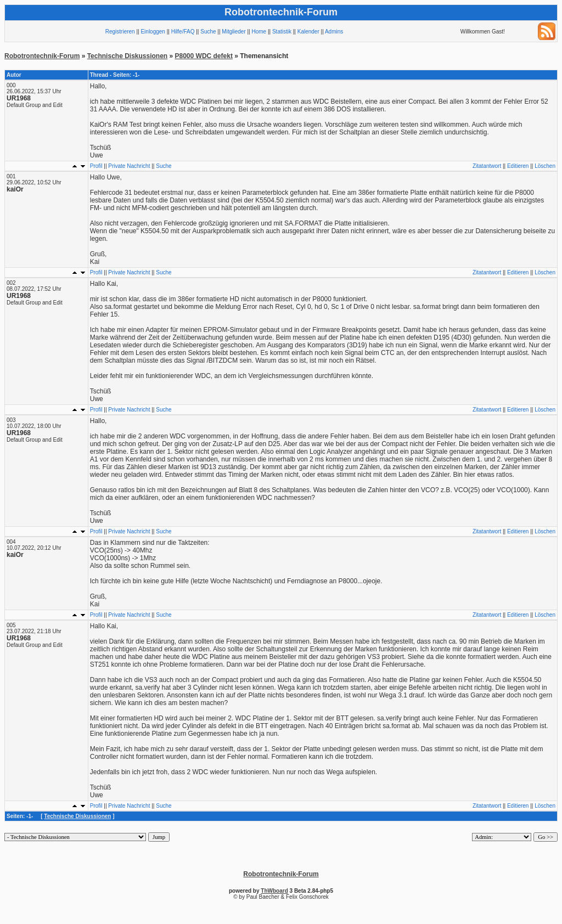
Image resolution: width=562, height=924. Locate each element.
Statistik (282, 32)
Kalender (308, 32)
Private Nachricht (129, 166)
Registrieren (120, 32)
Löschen (545, 166)
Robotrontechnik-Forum (42, 56)
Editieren (518, 166)
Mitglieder (234, 32)
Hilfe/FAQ (183, 32)
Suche (208, 32)
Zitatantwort (487, 166)
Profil (96, 166)
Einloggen (153, 32)
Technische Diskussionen (128, 56)
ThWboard (274, 891)
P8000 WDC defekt (204, 56)
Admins (334, 32)
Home (259, 32)
